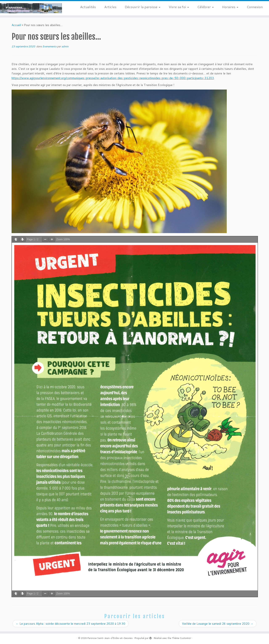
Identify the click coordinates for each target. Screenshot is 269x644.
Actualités (88, 7)
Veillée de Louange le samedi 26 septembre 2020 (218, 624)
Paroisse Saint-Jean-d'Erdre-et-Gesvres (110, 638)
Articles (110, 7)
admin (65, 46)
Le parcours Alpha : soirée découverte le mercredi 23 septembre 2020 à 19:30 (71, 624)
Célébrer (206, 7)
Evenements (50, 46)
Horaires (230, 7)
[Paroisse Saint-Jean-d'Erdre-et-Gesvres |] (31, 8)
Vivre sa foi (179, 7)
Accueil (16, 25)
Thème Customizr (181, 638)
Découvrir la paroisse (143, 7)
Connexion (255, 7)
